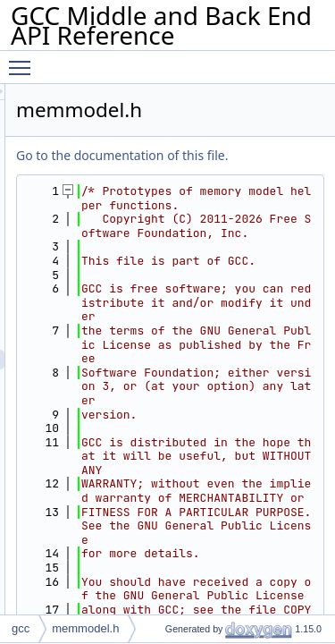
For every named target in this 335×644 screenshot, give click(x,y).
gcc (21, 628)
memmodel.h (85, 628)
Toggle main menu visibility (24, 60)
